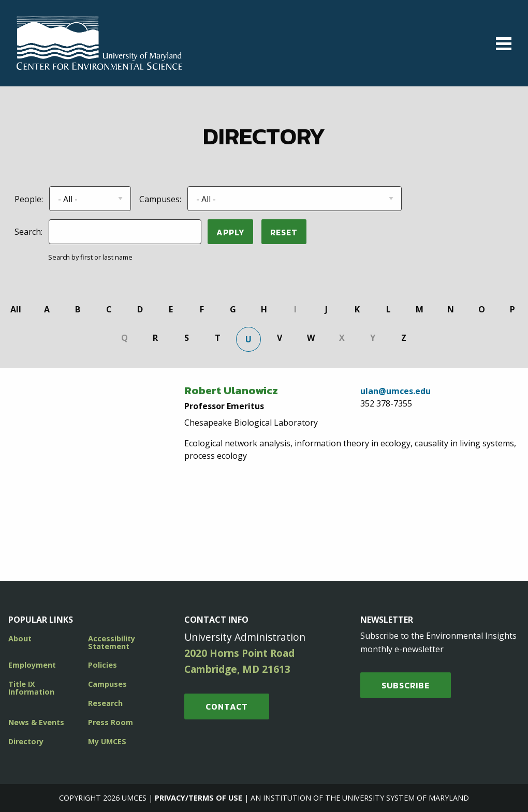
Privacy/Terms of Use (199, 798)
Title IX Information (31, 688)
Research (105, 703)
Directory (26, 741)
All (16, 309)
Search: (28, 232)
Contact (227, 706)
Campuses (107, 684)
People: (29, 199)
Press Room (111, 722)
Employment (32, 665)
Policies (102, 665)
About (20, 638)
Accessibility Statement (112, 642)
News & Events (36, 722)
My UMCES (107, 741)
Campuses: (160, 199)
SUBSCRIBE (406, 685)
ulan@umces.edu (395, 391)
